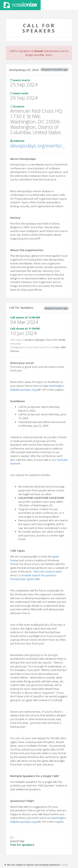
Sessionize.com (20, 5)
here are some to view (48, 571)
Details (65, 865)
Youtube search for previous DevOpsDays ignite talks (33, 577)
